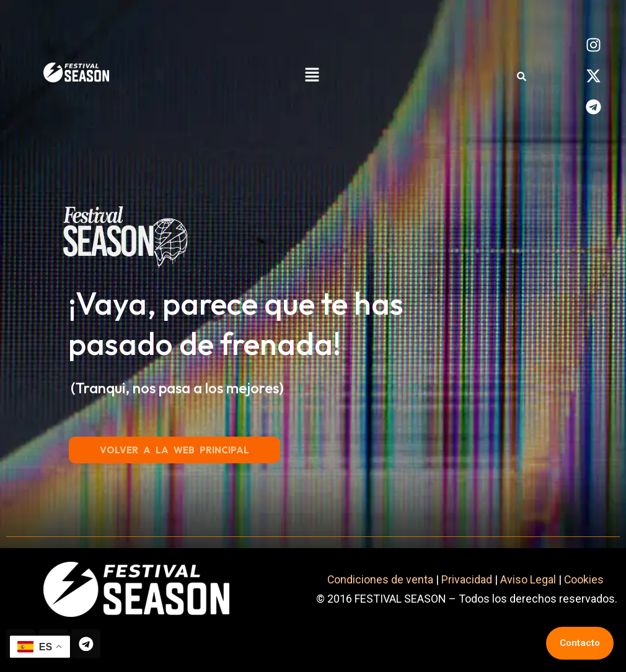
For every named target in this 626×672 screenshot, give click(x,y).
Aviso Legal (528, 579)
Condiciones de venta (380, 579)
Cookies (585, 579)
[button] (312, 76)
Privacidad (467, 579)
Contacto (580, 643)
